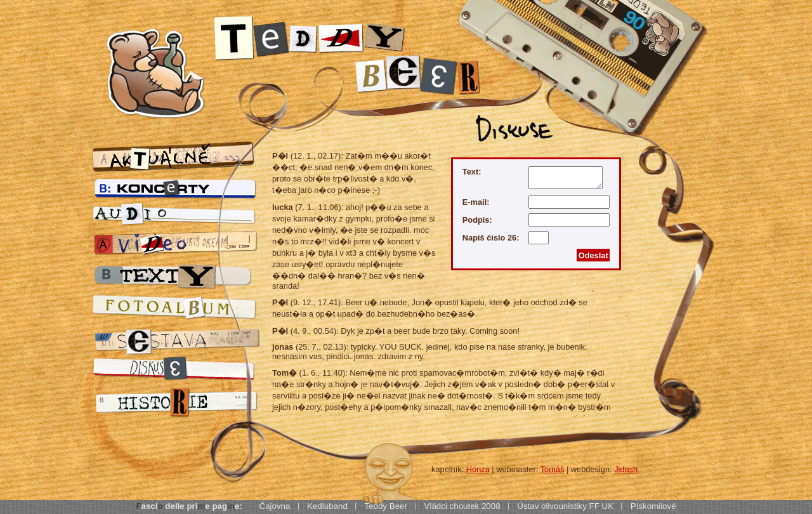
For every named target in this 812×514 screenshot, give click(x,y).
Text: (472, 172)
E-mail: (476, 202)
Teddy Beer (385, 506)
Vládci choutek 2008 (462, 506)
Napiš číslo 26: (491, 238)
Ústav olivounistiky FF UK (565, 506)
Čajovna (275, 506)
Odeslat (593, 255)
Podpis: (477, 220)
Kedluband (327, 506)
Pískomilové (653, 506)
